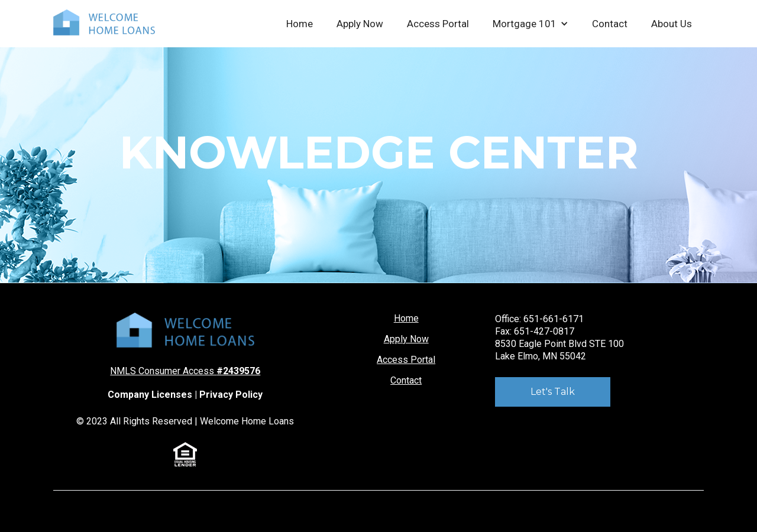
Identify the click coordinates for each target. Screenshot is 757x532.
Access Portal (438, 24)
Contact (610, 24)
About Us (672, 24)
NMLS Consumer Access (185, 371)
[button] (530, 24)
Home (300, 24)
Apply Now (360, 24)
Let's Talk (553, 392)
